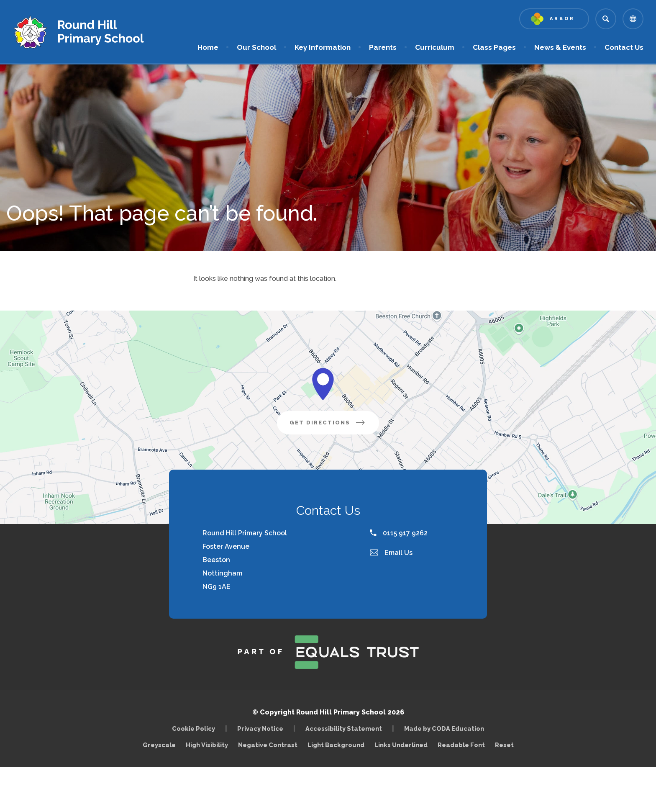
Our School (256, 47)
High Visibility (207, 745)
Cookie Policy (193, 728)
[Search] (606, 19)
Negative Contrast (268, 745)
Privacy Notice (260, 728)
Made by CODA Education (446, 728)
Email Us (391, 553)
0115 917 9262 (399, 533)
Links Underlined (401, 745)
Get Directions (334, 426)
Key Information (323, 47)
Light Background (336, 745)
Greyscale (159, 745)
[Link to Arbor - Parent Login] (554, 19)
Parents (383, 47)
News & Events (560, 47)
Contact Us (624, 47)
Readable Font (461, 745)
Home (208, 47)
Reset (504, 745)
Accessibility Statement (344, 728)
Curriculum (435, 47)
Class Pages (494, 47)
